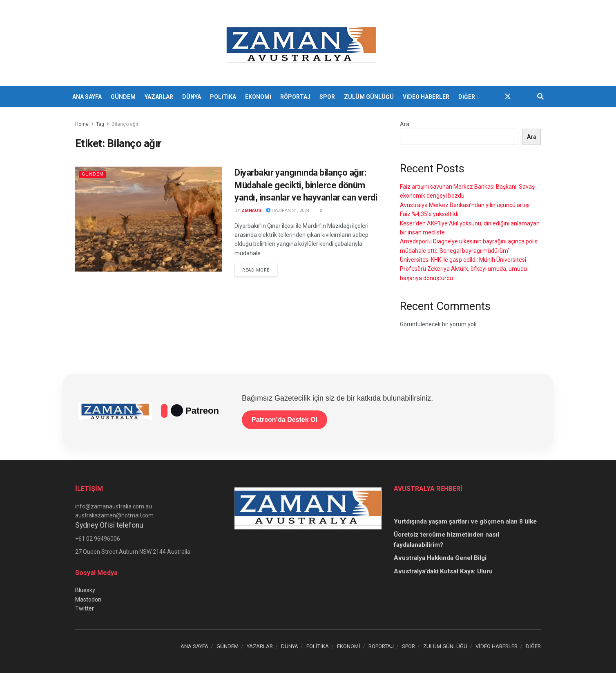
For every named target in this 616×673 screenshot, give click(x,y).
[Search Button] (540, 97)
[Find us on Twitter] (508, 97)
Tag (100, 124)
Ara (405, 124)
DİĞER (467, 97)
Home (82, 124)
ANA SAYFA (87, 97)
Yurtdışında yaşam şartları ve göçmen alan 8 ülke (465, 521)
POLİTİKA (223, 97)
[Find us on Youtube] (522, 97)
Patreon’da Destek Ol (285, 420)
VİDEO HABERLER (426, 97)
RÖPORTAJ (295, 97)
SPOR (327, 97)
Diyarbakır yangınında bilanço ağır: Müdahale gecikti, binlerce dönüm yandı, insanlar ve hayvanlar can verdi (306, 185)
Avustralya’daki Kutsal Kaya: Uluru (443, 571)
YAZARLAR (159, 97)
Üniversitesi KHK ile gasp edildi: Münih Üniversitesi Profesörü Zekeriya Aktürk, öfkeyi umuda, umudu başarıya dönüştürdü (463, 269)
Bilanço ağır (125, 124)
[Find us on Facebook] (493, 97)
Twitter (85, 608)
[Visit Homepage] (302, 43)
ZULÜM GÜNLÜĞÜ (369, 97)
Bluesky (85, 590)
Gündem (93, 174)
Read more (260, 270)
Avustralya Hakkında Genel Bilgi (440, 558)
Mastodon (88, 599)
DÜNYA (192, 97)
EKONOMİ (258, 97)
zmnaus (251, 211)
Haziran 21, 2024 (288, 211)
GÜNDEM (123, 97)
